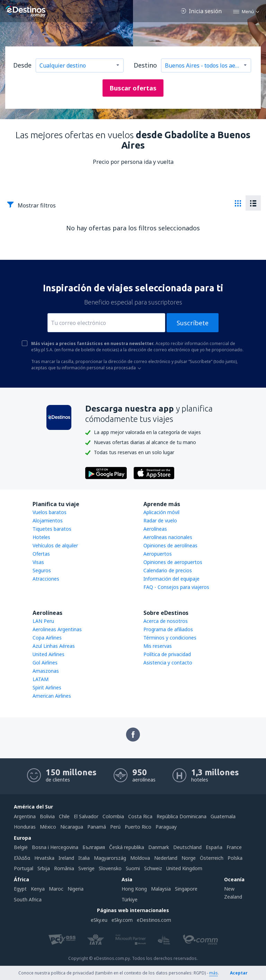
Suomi (133, 868)
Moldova (140, 858)
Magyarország (110, 858)
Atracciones (46, 579)
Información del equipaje (171, 579)
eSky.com (122, 920)
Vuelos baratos (50, 512)
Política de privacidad (167, 654)
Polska (235, 858)
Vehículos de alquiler (55, 545)
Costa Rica (140, 816)
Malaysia (161, 889)
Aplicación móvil (161, 512)
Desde (22, 65)
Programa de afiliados (168, 629)
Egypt (20, 889)
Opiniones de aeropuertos (173, 562)
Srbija (44, 868)
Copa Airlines (47, 638)
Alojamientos (48, 520)
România (64, 868)
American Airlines (52, 696)
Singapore (186, 889)
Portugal (24, 868)
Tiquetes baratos (52, 529)
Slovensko (110, 868)
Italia (84, 858)
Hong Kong (134, 889)
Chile (64, 816)
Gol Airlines (45, 663)
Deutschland (187, 847)
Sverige (86, 868)
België (21, 847)
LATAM (41, 679)
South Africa (28, 899)
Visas (38, 562)
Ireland (66, 858)
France (234, 847)
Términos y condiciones (170, 638)
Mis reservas (158, 646)
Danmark (159, 847)
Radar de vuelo (160, 520)
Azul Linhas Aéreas (54, 646)
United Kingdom (184, 868)
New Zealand (233, 893)
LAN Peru (43, 621)
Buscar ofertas (133, 88)
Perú (115, 827)
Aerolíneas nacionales (168, 537)
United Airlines (48, 654)
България (94, 847)
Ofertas (41, 554)
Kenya (38, 889)
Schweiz (153, 868)
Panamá (97, 827)
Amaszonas (46, 671)
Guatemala (223, 816)
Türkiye (130, 899)
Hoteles (41, 537)
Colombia (113, 816)
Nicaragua (72, 827)
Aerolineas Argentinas (57, 629)
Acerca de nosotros (166, 621)
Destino (145, 65)
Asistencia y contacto (168, 663)
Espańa (214, 847)
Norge (189, 858)
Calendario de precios (168, 570)
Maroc (56, 889)
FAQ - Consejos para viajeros (176, 587)
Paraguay (166, 827)
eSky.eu (99, 920)
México (48, 827)
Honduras (25, 827)
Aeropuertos (158, 554)
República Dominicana (181, 816)
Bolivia (47, 816)
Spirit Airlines (47, 687)
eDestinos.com (154, 920)
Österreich (212, 858)
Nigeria (76, 889)
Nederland (166, 858)
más (214, 973)
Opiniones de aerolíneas (170, 545)
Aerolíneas (155, 529)
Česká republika (127, 847)
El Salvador (86, 816)
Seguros (42, 570)
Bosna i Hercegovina (55, 847)
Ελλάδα (22, 858)
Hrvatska (44, 858)
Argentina (25, 816)
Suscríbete (193, 323)
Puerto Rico (138, 827)
